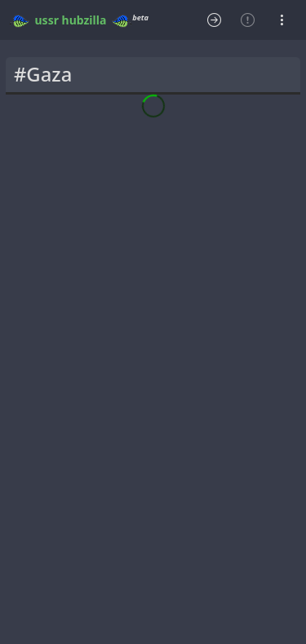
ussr (47, 20)
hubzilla (84, 20)
